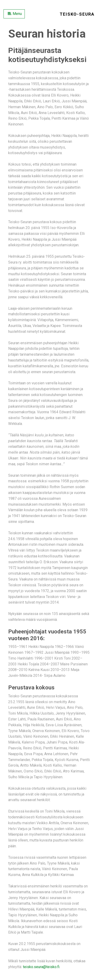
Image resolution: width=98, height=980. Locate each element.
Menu (15, 14)
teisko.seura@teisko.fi (41, 967)
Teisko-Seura (77, 14)
